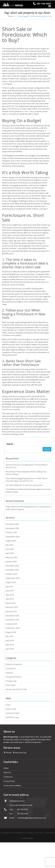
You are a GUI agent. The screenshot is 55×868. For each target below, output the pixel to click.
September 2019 (13, 578)
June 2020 (10, 549)
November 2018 (12, 620)
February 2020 (12, 557)
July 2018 (9, 636)
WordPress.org (12, 717)
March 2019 (11, 603)
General (9, 673)
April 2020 (10, 553)
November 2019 (12, 570)
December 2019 (12, 566)
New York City (20, 753)
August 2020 (11, 541)
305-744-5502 (44, 4)
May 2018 (10, 645)
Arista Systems (27, 838)
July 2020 (9, 545)
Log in (8, 705)
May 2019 (10, 595)
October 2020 (11, 532)
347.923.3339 (23, 814)
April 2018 (10, 649)
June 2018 (10, 640)
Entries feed (11, 709)
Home (11, 16)
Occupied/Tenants (14, 677)
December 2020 (12, 524)
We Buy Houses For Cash (16, 689)
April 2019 (10, 599)
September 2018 (13, 628)
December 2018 (12, 616)
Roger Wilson (11, 507)
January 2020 (11, 561)
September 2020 (13, 537)
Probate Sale (11, 681)
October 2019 (11, 574)
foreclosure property (11, 409)
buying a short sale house (28, 296)
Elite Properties (42, 246)
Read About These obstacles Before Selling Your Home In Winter (26, 473)
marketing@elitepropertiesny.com (32, 818)
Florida (8, 753)
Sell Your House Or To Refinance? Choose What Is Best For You (27, 466)
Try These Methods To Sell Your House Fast (24, 485)
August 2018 (11, 632)
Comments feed (12, 713)
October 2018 (11, 624)
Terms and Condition (12, 785)
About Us (7, 772)
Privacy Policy (9, 781)
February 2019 (12, 607)
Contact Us (8, 777)
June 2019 (10, 591)
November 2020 (12, 528)
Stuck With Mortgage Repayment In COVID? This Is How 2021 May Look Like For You (27, 480)
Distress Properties (14, 664)
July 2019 (9, 586)
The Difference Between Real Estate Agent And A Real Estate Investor (28, 491)
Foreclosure (11, 668)
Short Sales (11, 685)
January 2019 (11, 611)
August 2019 (11, 582)
